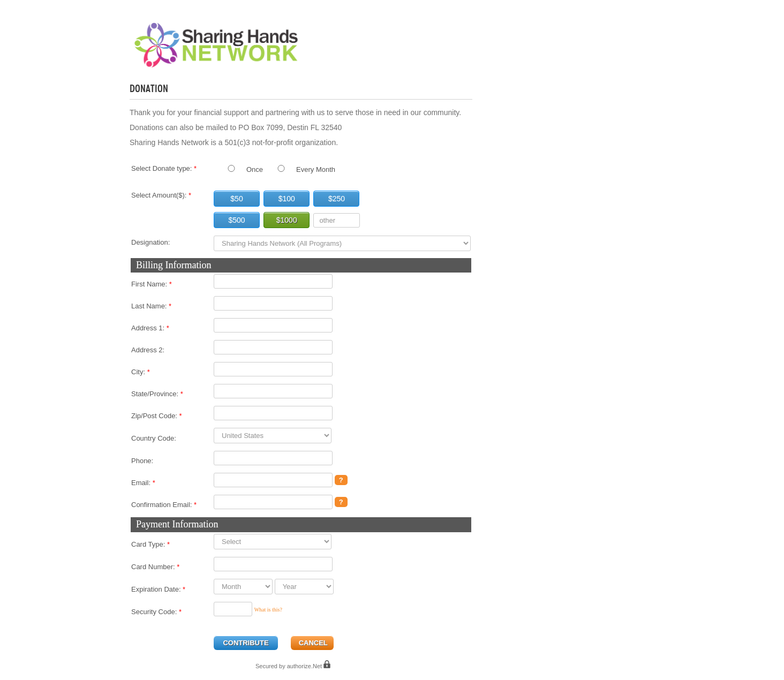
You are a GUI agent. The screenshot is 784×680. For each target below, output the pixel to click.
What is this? (268, 610)
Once (255, 169)
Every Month (316, 169)
